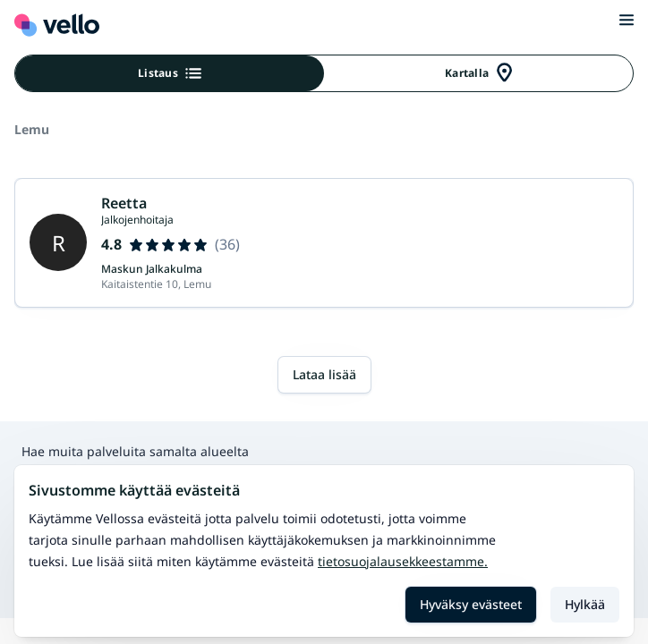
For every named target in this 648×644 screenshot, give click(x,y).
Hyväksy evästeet (471, 604)
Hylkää (585, 604)
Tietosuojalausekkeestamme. (403, 561)
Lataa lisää (324, 374)
